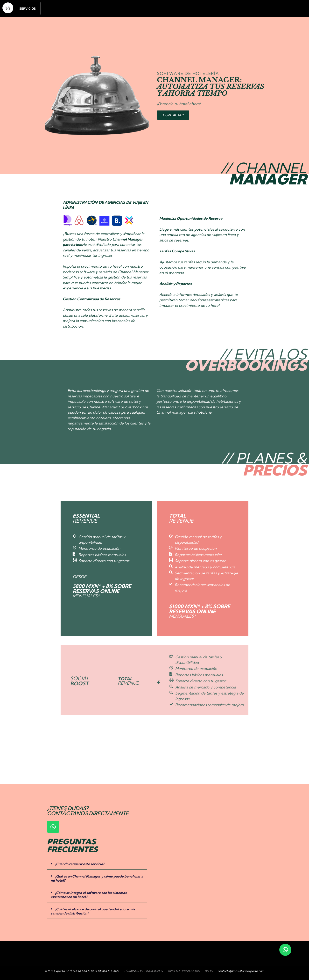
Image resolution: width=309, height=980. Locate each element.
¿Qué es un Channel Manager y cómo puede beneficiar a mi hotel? (97, 878)
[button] (97, 864)
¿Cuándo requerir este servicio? (79, 864)
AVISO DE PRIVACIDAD (184, 971)
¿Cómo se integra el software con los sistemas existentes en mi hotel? (89, 895)
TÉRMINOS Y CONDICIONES (143, 971)
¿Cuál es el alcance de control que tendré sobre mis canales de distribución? (93, 911)
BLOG (209, 971)
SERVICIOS (28, 8)
